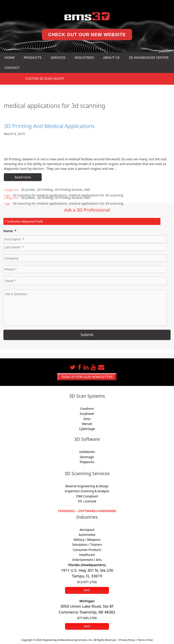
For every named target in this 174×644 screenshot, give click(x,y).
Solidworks (87, 452)
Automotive (87, 535)
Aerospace (87, 530)
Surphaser (87, 414)
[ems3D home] (87, 16)
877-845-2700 (87, 618)
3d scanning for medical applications (40, 203)
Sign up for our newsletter (87, 377)
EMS (87, 190)
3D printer (28, 190)
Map (87, 590)
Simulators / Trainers (87, 545)
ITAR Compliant (87, 496)
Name (10, 231)
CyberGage (87, 429)
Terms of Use (145, 640)
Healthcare (87, 555)
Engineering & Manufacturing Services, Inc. (68, 640)
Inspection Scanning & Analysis (87, 491)
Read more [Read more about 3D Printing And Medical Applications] (23, 177)
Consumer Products (87, 550)
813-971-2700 (87, 582)
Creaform (87, 409)
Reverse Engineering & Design (87, 486)
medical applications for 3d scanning (96, 195)
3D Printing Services (69, 190)
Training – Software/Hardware (87, 511)
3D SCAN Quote (45, 78)
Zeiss (87, 419)
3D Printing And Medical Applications (49, 126)
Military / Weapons (87, 540)
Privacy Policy (127, 640)
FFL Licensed (87, 501)
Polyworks (87, 462)
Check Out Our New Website (87, 35)
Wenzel (87, 424)
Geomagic (87, 457)
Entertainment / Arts (87, 560)
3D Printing (45, 190)
